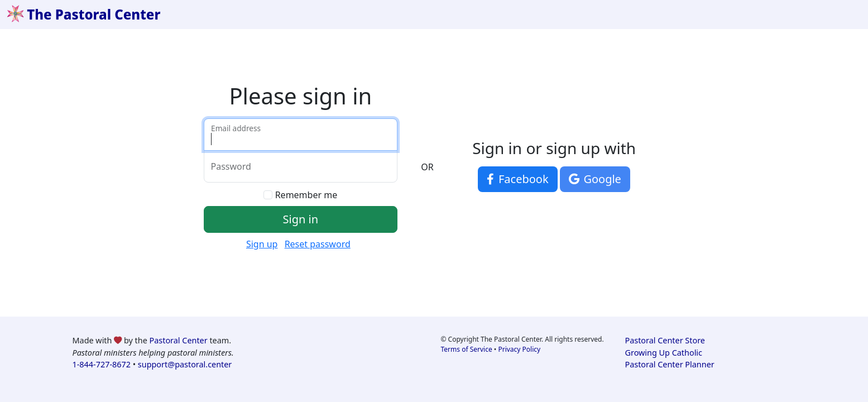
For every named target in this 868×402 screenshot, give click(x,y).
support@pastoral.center (185, 364)
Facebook (517, 179)
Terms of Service (467, 349)
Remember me (306, 195)
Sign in (301, 219)
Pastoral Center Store (665, 340)
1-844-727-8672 (102, 364)
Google (595, 179)
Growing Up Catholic (664, 353)
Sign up (262, 244)
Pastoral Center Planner (670, 364)
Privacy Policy (519, 349)
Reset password (318, 244)
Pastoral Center (179, 340)
